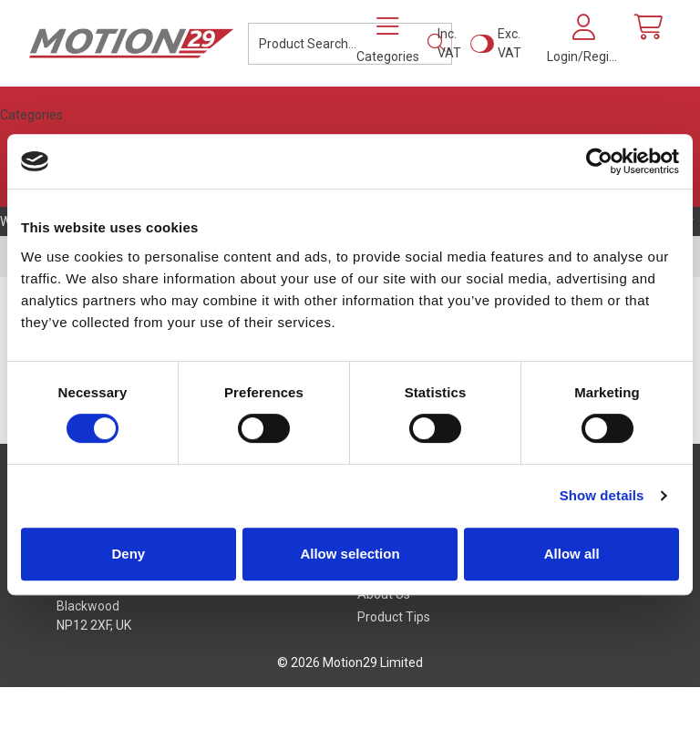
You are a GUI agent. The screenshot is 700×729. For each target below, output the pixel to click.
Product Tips (394, 617)
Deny (128, 554)
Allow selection (350, 554)
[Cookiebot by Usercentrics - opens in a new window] (599, 161)
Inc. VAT (449, 43)
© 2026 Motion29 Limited (350, 662)
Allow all (572, 554)
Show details (602, 495)
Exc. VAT (510, 43)
